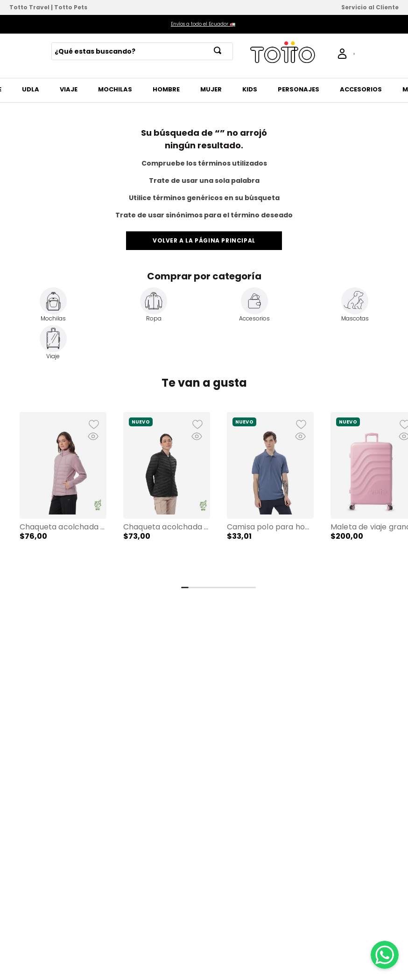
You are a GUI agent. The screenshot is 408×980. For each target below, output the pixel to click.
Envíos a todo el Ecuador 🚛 (203, 24)
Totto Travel (29, 7)
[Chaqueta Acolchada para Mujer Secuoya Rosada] (63, 495)
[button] (63, 495)
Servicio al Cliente (370, 7)
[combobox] (142, 51)
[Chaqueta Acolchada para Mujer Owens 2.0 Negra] (167, 495)
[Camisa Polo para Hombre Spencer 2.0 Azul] (270, 495)
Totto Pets (71, 7)
